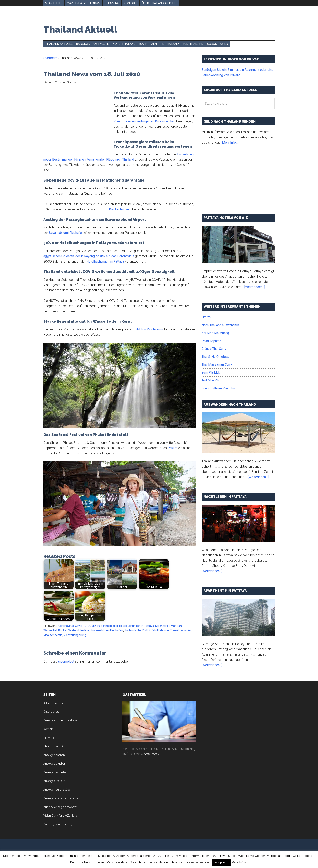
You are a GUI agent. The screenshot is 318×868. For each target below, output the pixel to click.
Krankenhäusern (120, 209)
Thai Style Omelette (216, 357)
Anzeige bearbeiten (55, 772)
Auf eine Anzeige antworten (61, 807)
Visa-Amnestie (53, 635)
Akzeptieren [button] (221, 862)
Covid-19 (81, 626)
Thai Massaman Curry (217, 365)
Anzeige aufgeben (55, 764)
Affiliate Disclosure (55, 703)
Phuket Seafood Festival (74, 630)
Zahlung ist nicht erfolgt (58, 824)
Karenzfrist (162, 626)
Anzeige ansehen (54, 755)
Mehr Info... (230, 143)
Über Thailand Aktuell (57, 746)
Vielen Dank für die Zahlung (61, 816)
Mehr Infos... (240, 862)
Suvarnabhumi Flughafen (66, 233)
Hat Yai (206, 317)
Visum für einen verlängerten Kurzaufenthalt (144, 121)
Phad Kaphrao (211, 341)
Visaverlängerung (75, 635)
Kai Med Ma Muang (215, 333)
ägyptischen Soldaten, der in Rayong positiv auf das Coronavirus (89, 256)
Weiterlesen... (152, 754)
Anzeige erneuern (54, 781)
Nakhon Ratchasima (149, 329)
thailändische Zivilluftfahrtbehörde (147, 630)
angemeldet (66, 661)
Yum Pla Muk (211, 372)
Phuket (172, 448)
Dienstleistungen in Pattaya (60, 720)
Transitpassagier (181, 630)
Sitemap (49, 738)
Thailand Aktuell (80, 29)
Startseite (50, 58)
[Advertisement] (77, 121)
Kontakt (48, 729)
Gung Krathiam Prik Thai (218, 388)
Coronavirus (66, 626)
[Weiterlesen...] (255, 287)
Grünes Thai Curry (214, 349)
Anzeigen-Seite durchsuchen (61, 798)
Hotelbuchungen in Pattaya (105, 261)
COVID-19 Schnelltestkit (103, 626)
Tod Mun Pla (210, 380)
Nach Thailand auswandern (220, 325)
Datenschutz (51, 712)
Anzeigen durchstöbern (58, 790)
